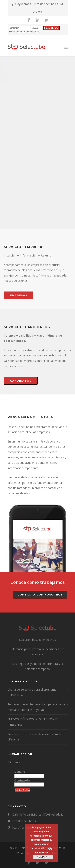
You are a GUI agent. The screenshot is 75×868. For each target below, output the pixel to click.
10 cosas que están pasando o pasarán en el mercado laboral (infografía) (37, 707)
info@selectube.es (46, 4)
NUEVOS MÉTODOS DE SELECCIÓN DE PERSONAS (33, 722)
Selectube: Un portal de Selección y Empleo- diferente (36, 737)
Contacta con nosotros (40, 594)
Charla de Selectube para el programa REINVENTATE (32, 692)
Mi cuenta (14, 762)
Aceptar (43, 857)
